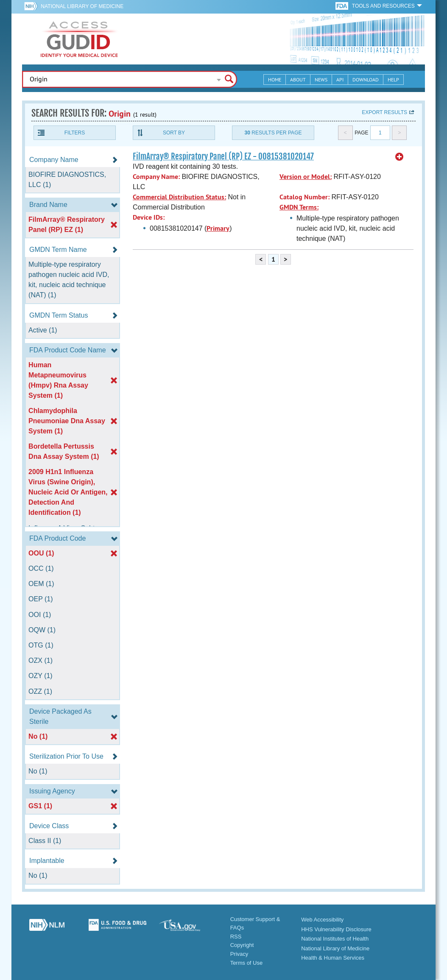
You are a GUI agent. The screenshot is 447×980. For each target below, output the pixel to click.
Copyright (242, 945)
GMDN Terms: (299, 207)
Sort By (174, 133)
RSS (236, 937)
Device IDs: (149, 217)
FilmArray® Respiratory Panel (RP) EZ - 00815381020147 (223, 156)
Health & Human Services (333, 958)
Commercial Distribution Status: (179, 197)
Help (393, 80)
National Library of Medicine (82, 6)
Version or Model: (306, 177)
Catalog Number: (305, 197)
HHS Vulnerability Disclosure (336, 929)
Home (275, 80)
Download (366, 80)
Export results (384, 112)
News (321, 80)
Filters (75, 133)
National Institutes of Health (335, 939)
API (340, 80)
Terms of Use (247, 963)
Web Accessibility (322, 920)
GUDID (79, 39)
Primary (218, 228)
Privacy (239, 954)
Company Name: (156, 177)
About (298, 80)
